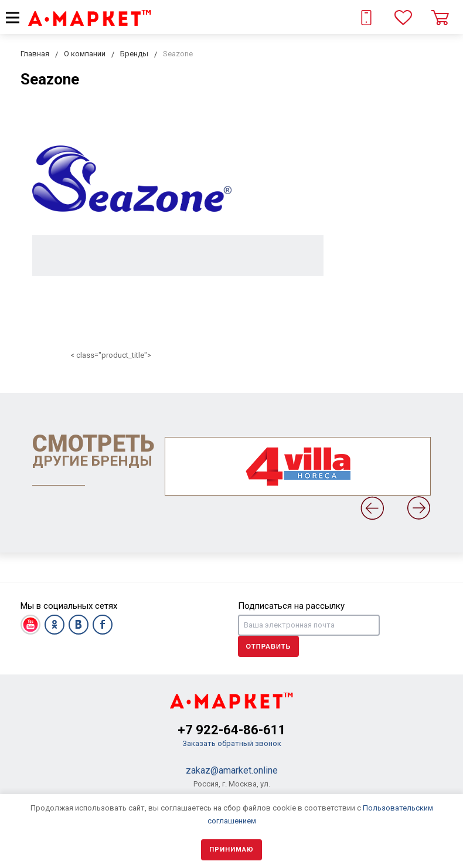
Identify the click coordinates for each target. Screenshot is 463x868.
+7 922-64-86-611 (232, 730)
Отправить (269, 646)
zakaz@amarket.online (232, 770)
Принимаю (231, 850)
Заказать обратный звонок (232, 743)
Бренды (134, 54)
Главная (35, 54)
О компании (85, 54)
